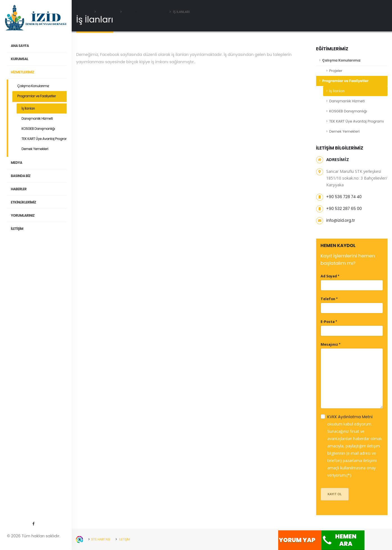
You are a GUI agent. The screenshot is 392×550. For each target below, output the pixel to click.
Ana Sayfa (85, 12)
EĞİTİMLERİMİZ (108, 12)
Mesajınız (329, 344)
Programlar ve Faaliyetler (37, 96)
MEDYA (42, 163)
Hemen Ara (339, 540)
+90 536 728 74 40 (344, 197)
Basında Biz (42, 176)
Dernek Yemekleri (35, 149)
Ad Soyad (329, 276)
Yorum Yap (297, 540)
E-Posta (328, 322)
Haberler (42, 189)
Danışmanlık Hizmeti (37, 118)
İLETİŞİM (42, 229)
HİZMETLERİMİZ (42, 72)
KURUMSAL (42, 59)
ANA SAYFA (42, 46)
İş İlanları (28, 108)
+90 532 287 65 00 (344, 209)
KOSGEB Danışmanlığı (38, 129)
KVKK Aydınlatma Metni (350, 417)
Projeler (336, 71)
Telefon (328, 299)
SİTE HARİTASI (101, 539)
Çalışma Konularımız (33, 86)
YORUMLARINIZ (42, 216)
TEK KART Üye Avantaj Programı (46, 139)
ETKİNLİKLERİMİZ (42, 202)
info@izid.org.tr (341, 220)
